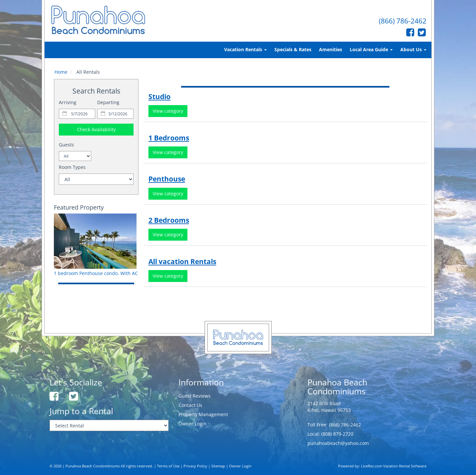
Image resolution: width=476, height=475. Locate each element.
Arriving (68, 102)
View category (168, 111)
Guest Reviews (195, 396)
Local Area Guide (371, 49)
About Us (413, 49)
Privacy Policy (195, 466)
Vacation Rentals (245, 49)
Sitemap (218, 466)
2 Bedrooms (169, 220)
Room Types (72, 167)
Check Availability (96, 129)
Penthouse (167, 179)
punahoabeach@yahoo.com (338, 443)
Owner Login (193, 424)
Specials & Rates (293, 49)
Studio (159, 97)
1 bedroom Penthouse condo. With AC (96, 273)
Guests (66, 145)
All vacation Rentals (182, 261)
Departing (108, 102)
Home (61, 72)
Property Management (203, 414)
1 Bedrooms (169, 138)
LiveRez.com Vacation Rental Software (394, 466)
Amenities (331, 49)
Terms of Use (168, 466)
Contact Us (190, 405)
